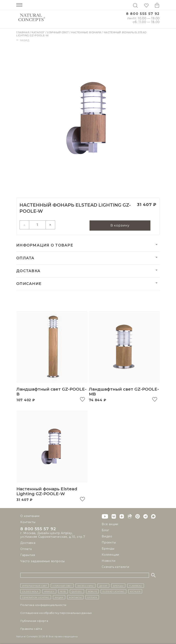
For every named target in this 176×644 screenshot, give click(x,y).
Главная (23, 32)
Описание (29, 284)
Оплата (25, 258)
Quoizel (77, 591)
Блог (105, 530)
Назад (23, 40)
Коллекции (110, 555)
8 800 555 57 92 (143, 14)
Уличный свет (58, 32)
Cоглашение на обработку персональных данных (56, 613)
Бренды (108, 549)
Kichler (135, 591)
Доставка (28, 271)
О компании (30, 516)
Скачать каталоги (116, 567)
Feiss (63, 591)
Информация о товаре (45, 245)
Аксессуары (85, 586)
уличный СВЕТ (62, 586)
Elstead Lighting (113, 591)
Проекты (109, 542)
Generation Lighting (36, 597)
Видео (107, 536)
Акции (59, 597)
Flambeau (136, 586)
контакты (75, 597)
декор (103, 586)
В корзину (120, 225)
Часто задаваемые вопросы (43, 561)
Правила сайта (31, 629)
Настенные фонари (86, 32)
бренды (118, 586)
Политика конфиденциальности (43, 605)
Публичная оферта (34, 621)
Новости (109, 561)
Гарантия (28, 555)
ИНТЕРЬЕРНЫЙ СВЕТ (35, 586)
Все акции (110, 524)
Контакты (28, 522)
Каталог (39, 32)
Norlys (92, 591)
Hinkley (49, 591)
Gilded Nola (30, 591)
